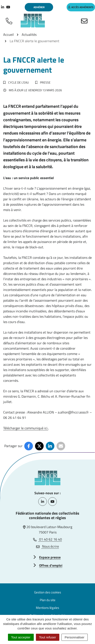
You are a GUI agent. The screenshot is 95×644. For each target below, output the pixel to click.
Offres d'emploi (51, 565)
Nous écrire (47, 546)
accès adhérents (81, 7)
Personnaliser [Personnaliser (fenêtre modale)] (75, 637)
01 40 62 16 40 (47, 539)
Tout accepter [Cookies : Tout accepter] (21, 637)
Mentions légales (47, 608)
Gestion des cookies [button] (48, 592)
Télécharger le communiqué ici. (26, 428)
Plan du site (48, 600)
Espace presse (50, 557)
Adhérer (39, 7)
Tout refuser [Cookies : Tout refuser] (48, 637)
